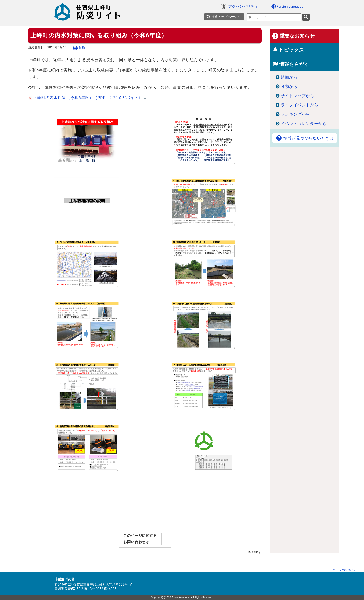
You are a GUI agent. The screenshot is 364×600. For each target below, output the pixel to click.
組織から (289, 77)
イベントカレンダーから (304, 124)
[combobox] (274, 17)
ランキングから (295, 114)
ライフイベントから (299, 105)
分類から (289, 86)
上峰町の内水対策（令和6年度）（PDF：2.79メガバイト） (87, 98)
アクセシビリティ (243, 6)
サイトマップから (297, 96)
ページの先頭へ (344, 570)
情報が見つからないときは (305, 138)
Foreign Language (287, 6)
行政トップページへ (223, 17)
